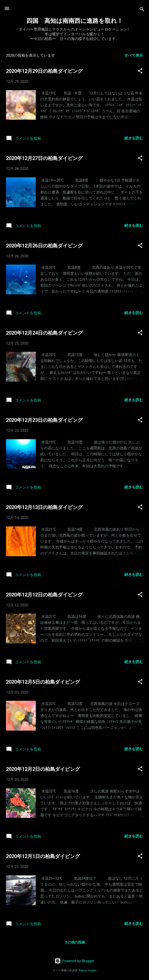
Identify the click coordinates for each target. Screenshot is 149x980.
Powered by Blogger (74, 961)
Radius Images (88, 970)
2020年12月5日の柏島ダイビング (43, 682)
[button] (140, 72)
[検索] (142, 10)
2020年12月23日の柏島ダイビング (44, 420)
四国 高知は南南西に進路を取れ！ (75, 21)
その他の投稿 (75, 942)
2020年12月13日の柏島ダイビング (44, 507)
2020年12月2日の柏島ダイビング (43, 769)
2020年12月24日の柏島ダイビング (44, 333)
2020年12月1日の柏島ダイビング (43, 856)
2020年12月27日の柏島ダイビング (44, 158)
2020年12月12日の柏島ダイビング (44, 595)
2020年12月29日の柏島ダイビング (44, 71)
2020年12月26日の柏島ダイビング (44, 246)
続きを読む (134, 138)
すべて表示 (134, 55)
